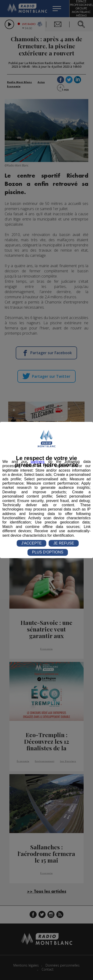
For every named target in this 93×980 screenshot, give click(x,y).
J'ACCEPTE (32, 543)
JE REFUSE (64, 543)
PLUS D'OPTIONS (48, 552)
